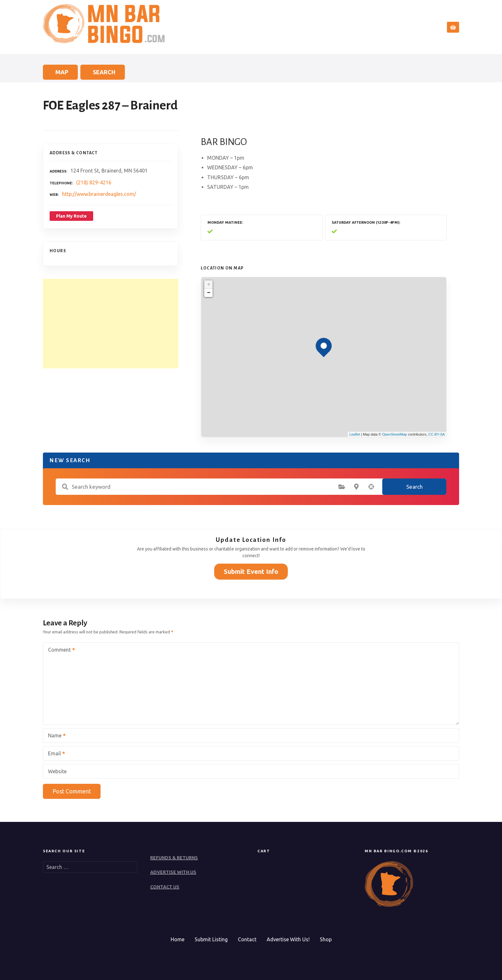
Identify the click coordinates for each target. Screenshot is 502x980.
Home (316, 27)
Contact (421, 27)
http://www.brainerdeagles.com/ (99, 194)
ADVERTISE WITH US (173, 872)
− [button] (209, 293)
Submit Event (383, 27)
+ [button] (209, 285)
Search (343, 27)
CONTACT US (165, 887)
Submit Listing (211, 939)
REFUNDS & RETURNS (174, 858)
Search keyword (65, 487)
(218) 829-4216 (94, 182)
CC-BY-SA (437, 434)
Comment (59, 650)
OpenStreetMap (394, 434)
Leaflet (355, 434)
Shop (326, 939)
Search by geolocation (371, 487)
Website (57, 771)
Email (54, 754)
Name (55, 736)
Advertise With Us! (288, 939)
